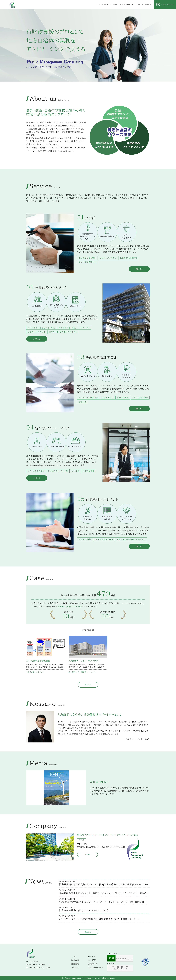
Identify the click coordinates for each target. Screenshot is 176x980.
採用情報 (130, 4)
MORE (88, 685)
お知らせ (148, 4)
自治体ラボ (139, 4)
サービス (105, 4)
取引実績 (113, 4)
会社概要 (122, 4)
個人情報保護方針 (96, 967)
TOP (99, 4)
